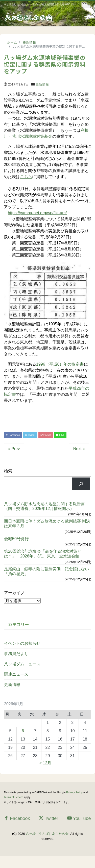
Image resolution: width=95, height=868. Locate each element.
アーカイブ (14, 593)
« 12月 (45, 763)
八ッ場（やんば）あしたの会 (47, 834)
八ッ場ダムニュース (22, 664)
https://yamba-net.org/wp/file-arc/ (37, 213)
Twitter (30, 435)
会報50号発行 (16, 539)
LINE (60, 435)
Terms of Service (14, 797)
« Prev (14, 449)
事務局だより (16, 654)
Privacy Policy (74, 792)
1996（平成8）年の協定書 (60, 364)
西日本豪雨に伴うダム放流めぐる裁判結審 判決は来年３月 (47, 524)
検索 (8, 471)
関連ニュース (16, 674)
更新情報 (42, 84)
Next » (79, 449)
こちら (26, 177)
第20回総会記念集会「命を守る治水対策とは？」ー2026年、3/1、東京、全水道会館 (43, 554)
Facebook (13, 435)
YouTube (79, 818)
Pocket (46, 435)
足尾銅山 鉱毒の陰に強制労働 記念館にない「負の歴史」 (46, 571)
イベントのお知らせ (22, 643)
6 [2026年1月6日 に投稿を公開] (23, 731)
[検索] (81, 484)
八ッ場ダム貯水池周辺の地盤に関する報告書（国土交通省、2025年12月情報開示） (44, 506)
